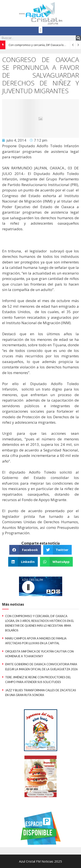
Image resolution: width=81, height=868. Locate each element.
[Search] (78, 38)
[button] (40, 30)
